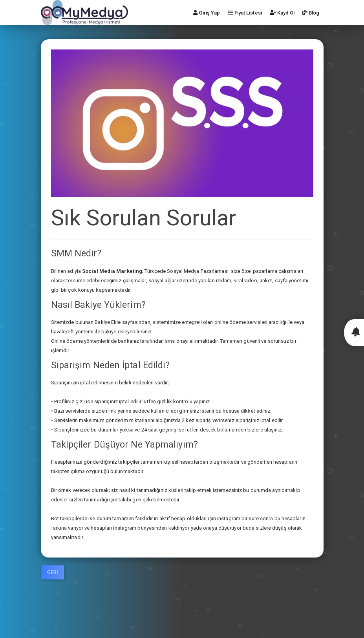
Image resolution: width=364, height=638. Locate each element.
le (119, 322)
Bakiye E (104, 322)
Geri (53, 572)
